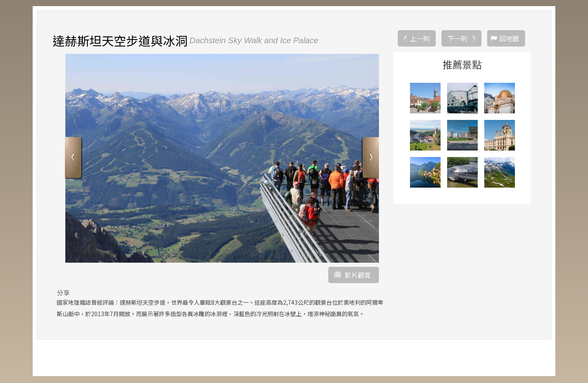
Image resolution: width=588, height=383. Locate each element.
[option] (222, 159)
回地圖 (509, 39)
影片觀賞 (358, 275)
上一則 (420, 39)
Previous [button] (74, 159)
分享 (63, 293)
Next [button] (370, 159)
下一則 (457, 39)
